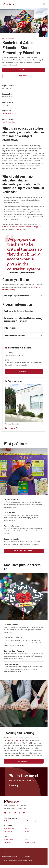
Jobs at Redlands (30, 842)
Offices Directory (9, 839)
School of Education (9, 122)
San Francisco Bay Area (32, 821)
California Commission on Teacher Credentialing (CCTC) (22, 227)
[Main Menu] (44, 4)
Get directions (11, 428)
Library (27, 832)
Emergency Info (9, 829)
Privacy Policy (6, 853)
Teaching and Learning (9, 113)
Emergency (27, 857)
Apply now (24, 371)
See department (24, 761)
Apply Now (24, 70)
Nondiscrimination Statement (10, 857)
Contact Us (7, 842)
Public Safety (8, 832)
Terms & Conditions (29, 853)
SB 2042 (16, 229)
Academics (10, 38)
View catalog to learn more (24, 551)
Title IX (27, 829)
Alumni (27, 839)
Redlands (7, 821)
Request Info (24, 76)
